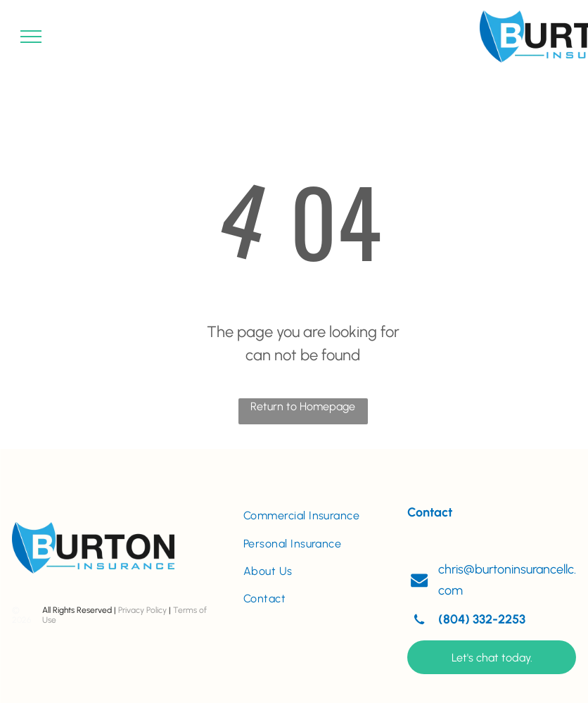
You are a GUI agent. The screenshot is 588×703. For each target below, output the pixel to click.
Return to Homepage (303, 406)
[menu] (31, 37)
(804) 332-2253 (482, 619)
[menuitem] (314, 515)
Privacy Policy (142, 610)
